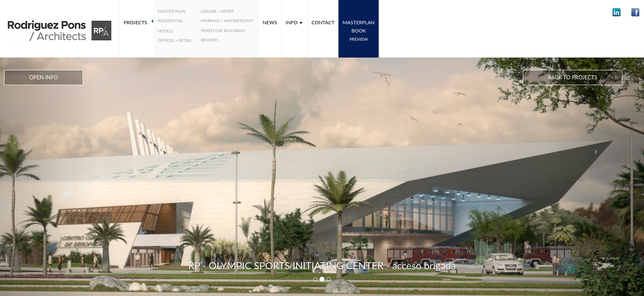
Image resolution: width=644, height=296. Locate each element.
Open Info (44, 77)
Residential (170, 21)
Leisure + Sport (217, 11)
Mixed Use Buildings (223, 30)
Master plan (172, 11)
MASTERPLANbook (359, 30)
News (270, 22)
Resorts (210, 40)
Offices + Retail (175, 40)
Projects (135, 22)
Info (294, 22)
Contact (323, 22)
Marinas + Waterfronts (227, 21)
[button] (616, 12)
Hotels (166, 31)
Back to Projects (573, 77)
